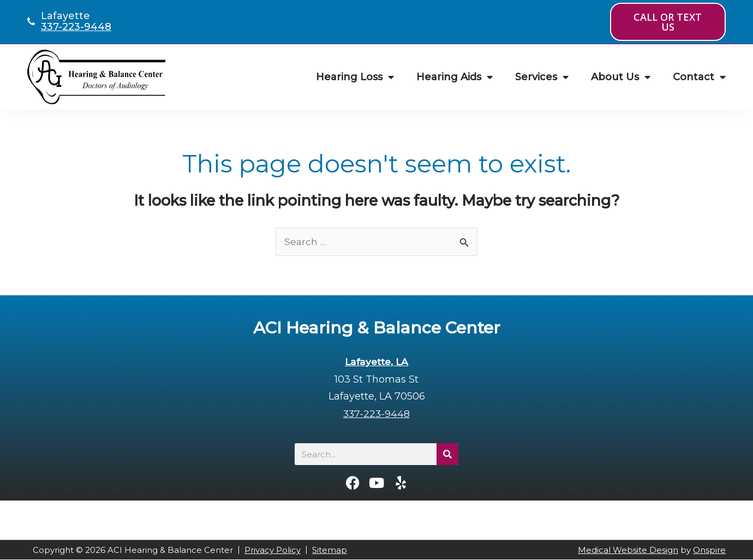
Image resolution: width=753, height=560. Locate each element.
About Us (621, 77)
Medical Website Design (628, 550)
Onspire (709, 550)
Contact (699, 77)
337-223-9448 (76, 27)
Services (542, 77)
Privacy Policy (273, 550)
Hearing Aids (455, 77)
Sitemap (330, 550)
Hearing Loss (355, 77)
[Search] (447, 455)
